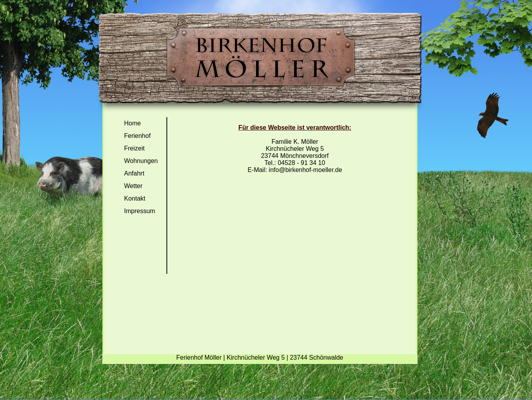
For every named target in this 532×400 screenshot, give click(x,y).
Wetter (133, 186)
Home (133, 123)
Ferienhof (138, 136)
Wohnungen (141, 161)
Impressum (140, 211)
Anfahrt (134, 173)
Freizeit (134, 148)
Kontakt (135, 198)
